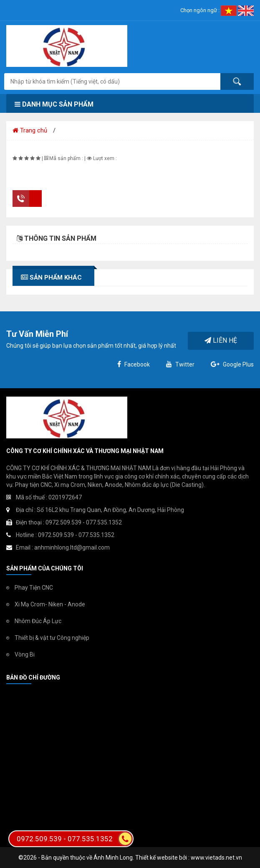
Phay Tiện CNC (34, 588)
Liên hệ (221, 340)
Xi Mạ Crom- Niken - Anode (50, 604)
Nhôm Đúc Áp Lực (38, 621)
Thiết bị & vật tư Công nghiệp (52, 638)
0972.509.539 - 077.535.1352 (75, 839)
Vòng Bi (25, 654)
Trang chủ (30, 130)
